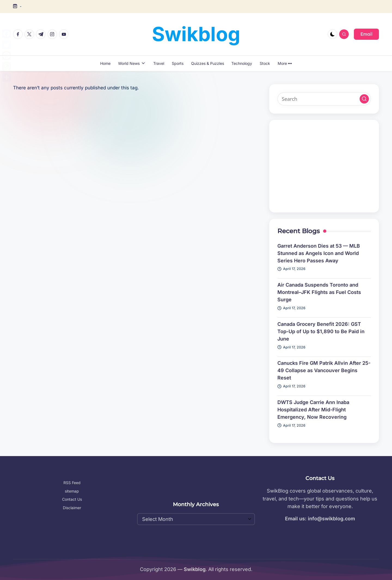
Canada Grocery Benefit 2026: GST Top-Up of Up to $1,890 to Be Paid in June (321, 331)
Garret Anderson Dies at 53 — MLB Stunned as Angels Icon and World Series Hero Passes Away (319, 253)
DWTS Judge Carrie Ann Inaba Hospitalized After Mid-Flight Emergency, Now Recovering (313, 410)
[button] (366, 34)
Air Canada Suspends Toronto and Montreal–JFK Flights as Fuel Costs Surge (319, 292)
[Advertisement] (324, 166)
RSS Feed (72, 483)
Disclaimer (72, 508)
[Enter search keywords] (324, 99)
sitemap (72, 491)
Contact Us (72, 499)
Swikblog (196, 34)
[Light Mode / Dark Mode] (333, 34)
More (285, 63)
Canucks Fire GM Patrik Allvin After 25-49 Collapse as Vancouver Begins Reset (324, 370)
